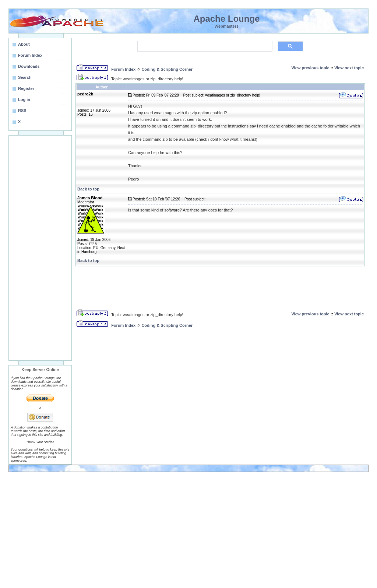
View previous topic (311, 68)
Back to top (88, 189)
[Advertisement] (40, 248)
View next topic (349, 68)
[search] (204, 46)
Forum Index (123, 69)
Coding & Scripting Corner (167, 69)
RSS (22, 111)
